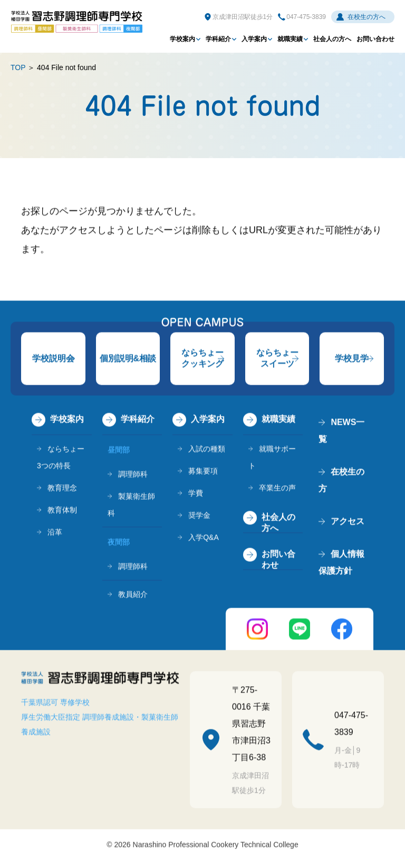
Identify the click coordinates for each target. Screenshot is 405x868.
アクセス (348, 523)
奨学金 (199, 516)
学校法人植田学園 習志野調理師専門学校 (76, 22)
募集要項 (203, 472)
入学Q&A (204, 539)
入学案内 (254, 39)
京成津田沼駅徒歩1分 (243, 17)
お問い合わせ (375, 39)
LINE (300, 630)
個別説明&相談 (128, 360)
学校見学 (352, 360)
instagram (257, 630)
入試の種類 (207, 450)
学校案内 (182, 39)
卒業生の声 (277, 489)
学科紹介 (218, 39)
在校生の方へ (367, 17)
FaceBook (342, 630)
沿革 (55, 533)
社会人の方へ (332, 39)
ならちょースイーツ (277, 359)
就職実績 (290, 39)
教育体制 (62, 511)
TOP (18, 67)
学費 (196, 494)
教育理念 (62, 489)
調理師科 (133, 475)
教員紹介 (133, 596)
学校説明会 (53, 360)
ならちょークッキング (202, 359)
